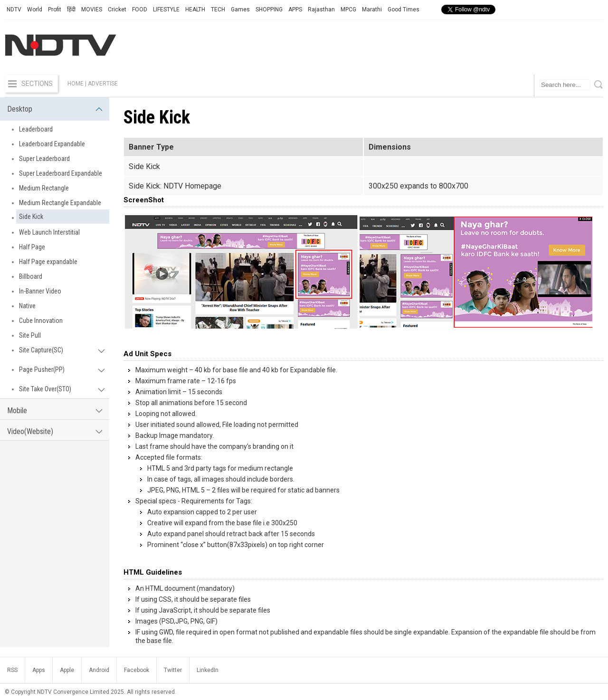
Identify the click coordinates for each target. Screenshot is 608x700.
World (35, 9)
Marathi (372, 9)
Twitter (173, 670)
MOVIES (92, 9)
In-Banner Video (40, 291)
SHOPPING (269, 9)
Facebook (137, 670)
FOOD (140, 9)
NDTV (14, 9)
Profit (55, 9)
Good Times (404, 9)
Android (99, 670)
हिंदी (71, 9)
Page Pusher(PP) (62, 369)
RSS (12, 670)
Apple (67, 670)
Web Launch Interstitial (49, 232)
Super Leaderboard (44, 159)
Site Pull (30, 335)
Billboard (31, 276)
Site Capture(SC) (62, 350)
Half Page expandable (48, 262)
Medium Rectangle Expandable (60, 203)
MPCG (348, 9)
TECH (218, 9)
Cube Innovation (41, 321)
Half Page (32, 247)
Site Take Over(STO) (62, 389)
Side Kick (31, 217)
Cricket (117, 9)
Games (240, 9)
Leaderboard (36, 129)
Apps (39, 670)
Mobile (55, 411)
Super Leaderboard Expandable (61, 173)
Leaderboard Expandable (52, 144)
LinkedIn (208, 670)
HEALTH (195, 9)
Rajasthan (321, 9)
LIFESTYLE (166, 9)
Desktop (55, 109)
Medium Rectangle (44, 188)
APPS (295, 9)
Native (27, 306)
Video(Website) (55, 431)
